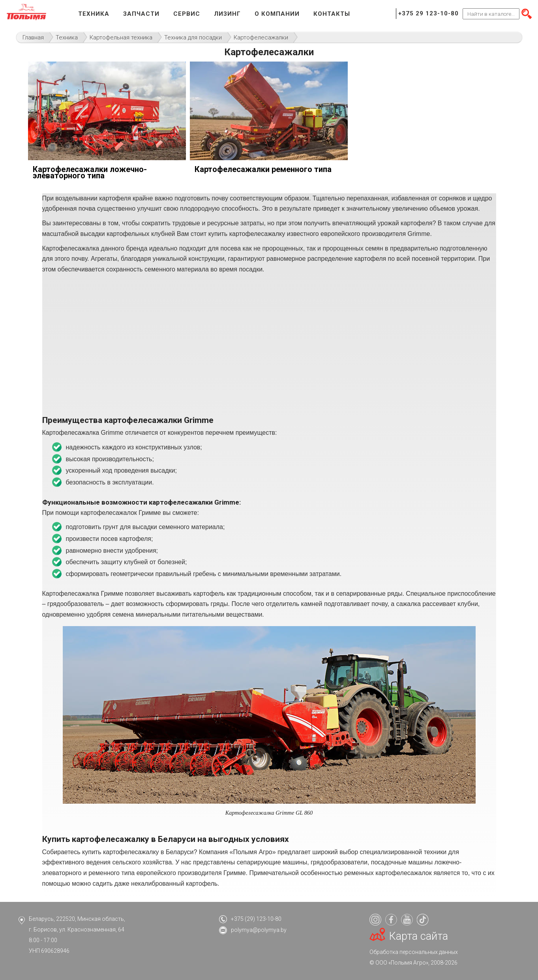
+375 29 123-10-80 (428, 13)
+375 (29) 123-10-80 (256, 919)
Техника (94, 14)
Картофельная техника (121, 37)
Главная (33, 37)
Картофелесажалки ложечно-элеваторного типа (90, 172)
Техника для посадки (193, 37)
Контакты (332, 14)
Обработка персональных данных (414, 952)
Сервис (187, 14)
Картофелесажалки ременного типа (263, 169)
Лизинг (227, 14)
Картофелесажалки (261, 37)
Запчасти (141, 14)
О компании (277, 14)
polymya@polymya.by (259, 930)
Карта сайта (419, 936)
